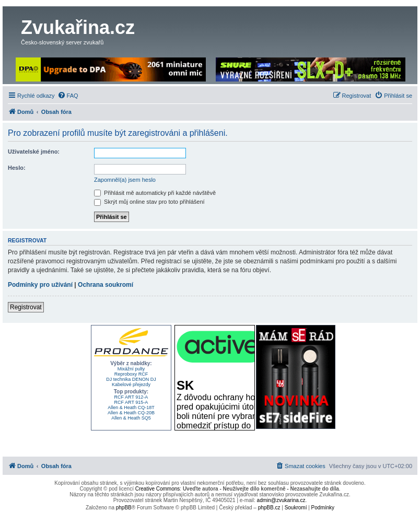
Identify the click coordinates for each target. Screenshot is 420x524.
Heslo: (17, 168)
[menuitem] (68, 96)
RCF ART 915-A (131, 402)
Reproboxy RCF (131, 374)
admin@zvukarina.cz (281, 500)
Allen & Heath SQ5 (131, 418)
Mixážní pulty (131, 369)
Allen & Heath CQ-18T (131, 407)
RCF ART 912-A (131, 397)
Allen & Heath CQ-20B (131, 413)
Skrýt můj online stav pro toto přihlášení (149, 202)
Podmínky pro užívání (40, 285)
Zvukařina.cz (78, 27)
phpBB (124, 508)
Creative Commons (158, 489)
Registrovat (26, 307)
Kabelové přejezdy (131, 385)
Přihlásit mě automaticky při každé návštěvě (155, 193)
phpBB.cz (269, 508)
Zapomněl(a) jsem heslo (125, 180)
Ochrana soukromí (106, 285)
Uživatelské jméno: (34, 152)
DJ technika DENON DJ (131, 379)
